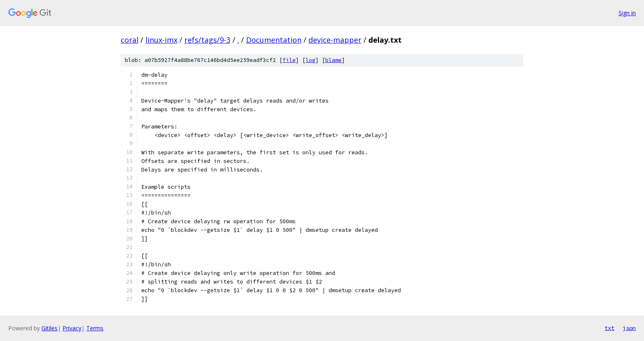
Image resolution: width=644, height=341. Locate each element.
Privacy (72, 328)
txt (609, 328)
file (289, 60)
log (310, 60)
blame (333, 60)
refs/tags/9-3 (207, 40)
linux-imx (161, 40)
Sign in (627, 13)
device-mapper (335, 40)
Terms (95, 328)
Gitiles (49, 328)
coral (130, 40)
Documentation (274, 40)
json (629, 328)
